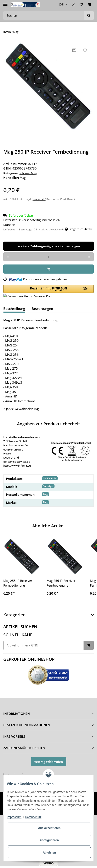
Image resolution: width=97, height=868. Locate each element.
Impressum (14, 817)
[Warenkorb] (90, 5)
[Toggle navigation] (5, 3)
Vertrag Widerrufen (49, 762)
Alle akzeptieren (49, 828)
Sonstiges (48, 486)
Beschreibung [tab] (14, 309)
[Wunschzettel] (81, 5)
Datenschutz (33, 817)
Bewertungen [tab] (42, 309)
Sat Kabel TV (50, 478)
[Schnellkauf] (44, 645)
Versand (39, 199)
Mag (45, 494)
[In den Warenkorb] (48, 269)
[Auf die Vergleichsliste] (74, 50)
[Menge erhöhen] (89, 257)
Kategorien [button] (15, 615)
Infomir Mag (28, 173)
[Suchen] (44, 16)
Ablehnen (49, 853)
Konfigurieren (49, 840)
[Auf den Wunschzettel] (85, 50)
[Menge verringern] (8, 257)
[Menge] (48, 257)
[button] (74, 5)
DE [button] (61, 5)
